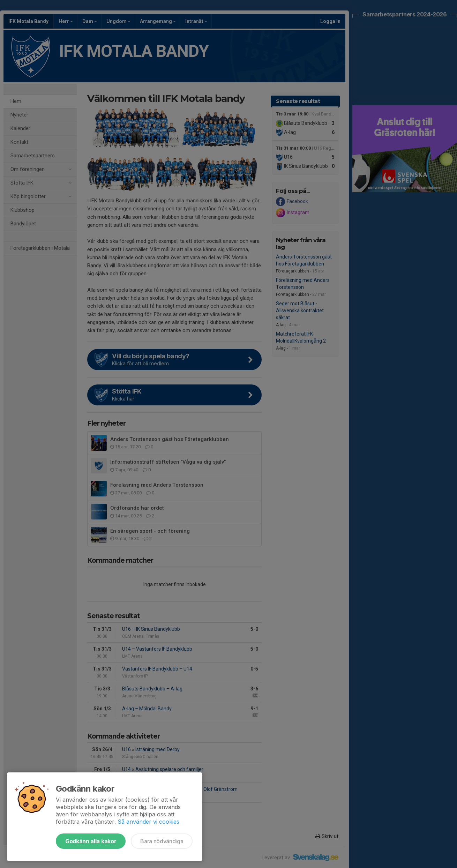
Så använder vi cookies (148, 822)
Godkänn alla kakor (91, 841)
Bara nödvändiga (162, 841)
